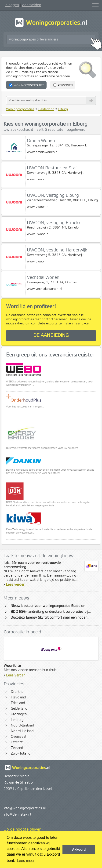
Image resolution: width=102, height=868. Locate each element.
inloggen (12, 5)
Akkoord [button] (79, 850)
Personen (63, 85)
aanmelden (32, 5)
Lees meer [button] (26, 861)
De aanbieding (51, 336)
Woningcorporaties (27, 85)
